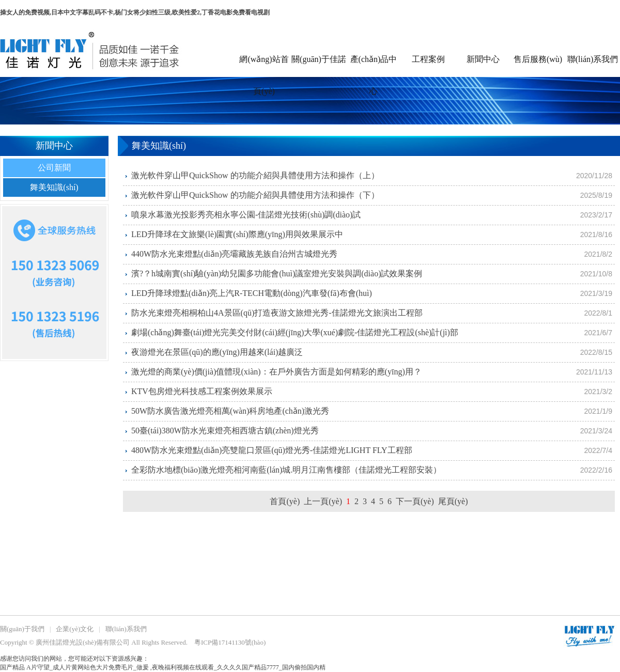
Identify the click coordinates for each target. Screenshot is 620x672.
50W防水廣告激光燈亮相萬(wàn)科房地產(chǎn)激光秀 (230, 411)
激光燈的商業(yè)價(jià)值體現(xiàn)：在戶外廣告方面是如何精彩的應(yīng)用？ (276, 372)
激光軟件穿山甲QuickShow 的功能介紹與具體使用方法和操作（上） (255, 175)
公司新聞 (54, 168)
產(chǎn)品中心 (374, 66)
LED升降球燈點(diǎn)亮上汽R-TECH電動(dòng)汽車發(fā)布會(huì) (252, 293)
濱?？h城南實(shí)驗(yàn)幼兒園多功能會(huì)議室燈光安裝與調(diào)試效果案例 (277, 274)
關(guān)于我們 (22, 629)
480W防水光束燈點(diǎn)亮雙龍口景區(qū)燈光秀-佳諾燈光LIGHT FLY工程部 (272, 450)
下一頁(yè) (415, 501)
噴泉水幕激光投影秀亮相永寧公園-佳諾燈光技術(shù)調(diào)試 (246, 215)
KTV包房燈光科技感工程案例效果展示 (202, 391)
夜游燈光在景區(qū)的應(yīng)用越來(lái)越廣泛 (217, 352)
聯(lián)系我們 (593, 59)
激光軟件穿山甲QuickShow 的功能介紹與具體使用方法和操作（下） (255, 195)
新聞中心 (483, 59)
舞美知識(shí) (54, 187)
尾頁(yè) (453, 501)
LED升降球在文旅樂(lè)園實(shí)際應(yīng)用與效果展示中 (237, 234)
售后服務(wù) (538, 59)
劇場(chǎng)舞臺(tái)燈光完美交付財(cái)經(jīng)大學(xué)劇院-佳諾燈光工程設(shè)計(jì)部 (295, 332)
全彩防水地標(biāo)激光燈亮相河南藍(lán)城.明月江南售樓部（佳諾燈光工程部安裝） (286, 470)
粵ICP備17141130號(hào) (230, 642)
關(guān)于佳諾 (319, 59)
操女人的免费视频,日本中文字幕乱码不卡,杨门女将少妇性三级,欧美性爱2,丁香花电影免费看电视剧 (135, 12)
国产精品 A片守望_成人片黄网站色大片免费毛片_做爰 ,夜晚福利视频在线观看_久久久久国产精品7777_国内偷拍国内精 (163, 667)
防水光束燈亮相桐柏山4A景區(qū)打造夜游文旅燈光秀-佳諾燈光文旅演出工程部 (277, 313)
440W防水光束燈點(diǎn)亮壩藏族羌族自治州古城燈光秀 (234, 254)
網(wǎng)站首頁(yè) (264, 66)
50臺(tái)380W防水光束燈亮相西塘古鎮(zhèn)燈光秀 (225, 431)
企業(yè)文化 (75, 629)
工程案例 (428, 59)
